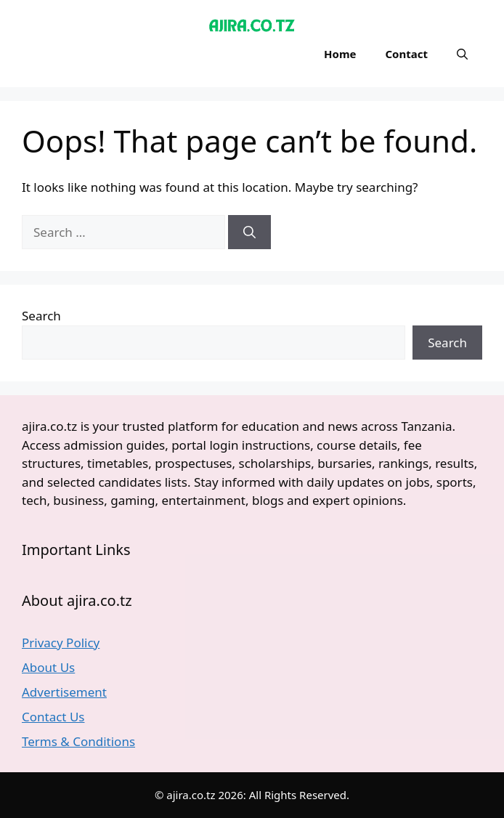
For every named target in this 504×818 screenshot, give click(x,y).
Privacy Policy (61, 643)
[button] (462, 54)
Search (41, 316)
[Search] (249, 232)
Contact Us (53, 717)
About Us (48, 667)
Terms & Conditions (78, 741)
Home (340, 54)
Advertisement (64, 692)
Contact (406, 54)
